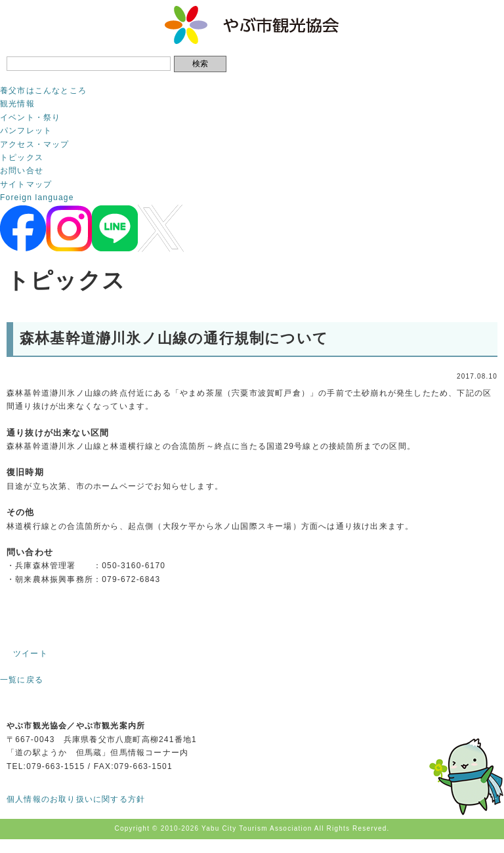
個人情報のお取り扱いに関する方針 (76, 799)
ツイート (31, 654)
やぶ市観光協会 (252, 25)
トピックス (22, 157)
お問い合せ (22, 171)
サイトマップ (26, 184)
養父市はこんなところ (43, 91)
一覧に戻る (22, 680)
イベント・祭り (30, 117)
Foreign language (37, 198)
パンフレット (26, 131)
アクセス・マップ (35, 144)
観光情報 (17, 104)
